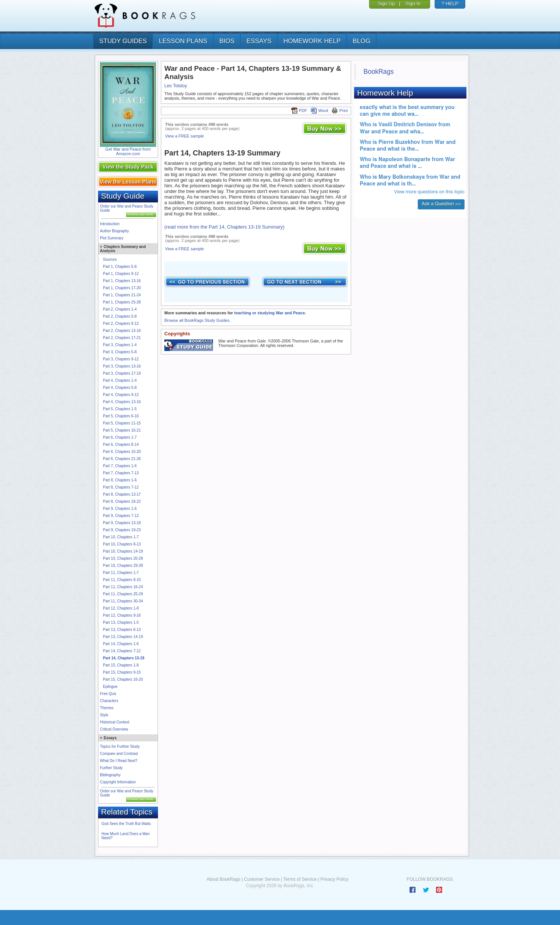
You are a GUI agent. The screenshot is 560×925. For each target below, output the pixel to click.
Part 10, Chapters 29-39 (123, 566)
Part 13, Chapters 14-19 (123, 637)
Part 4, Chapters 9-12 (121, 395)
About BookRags (223, 879)
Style (104, 715)
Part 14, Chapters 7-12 (122, 651)
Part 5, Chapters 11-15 (122, 423)
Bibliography (110, 775)
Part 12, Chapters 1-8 (121, 608)
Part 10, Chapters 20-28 (123, 558)
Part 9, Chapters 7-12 (121, 516)
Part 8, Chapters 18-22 (122, 501)
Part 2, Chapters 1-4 (120, 309)
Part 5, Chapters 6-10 (121, 416)
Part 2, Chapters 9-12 (121, 324)
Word (319, 111)
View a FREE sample (185, 136)
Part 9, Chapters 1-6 (120, 509)
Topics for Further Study (120, 746)
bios (227, 41)
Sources (110, 259)
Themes (107, 708)
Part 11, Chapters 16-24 (123, 587)
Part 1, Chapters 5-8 (120, 267)
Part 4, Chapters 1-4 (120, 380)
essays (259, 41)
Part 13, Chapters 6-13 (122, 630)
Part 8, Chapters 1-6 (120, 480)
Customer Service (262, 879)
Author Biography (114, 231)
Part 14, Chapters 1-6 (121, 644)
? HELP (450, 4)
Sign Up (386, 4)
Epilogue (110, 687)
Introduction (110, 224)
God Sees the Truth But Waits (126, 824)
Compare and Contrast (119, 754)
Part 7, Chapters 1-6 (120, 466)
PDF (299, 111)
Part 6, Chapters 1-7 (120, 437)
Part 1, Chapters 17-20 (122, 288)
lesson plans (183, 41)
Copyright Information (118, 782)
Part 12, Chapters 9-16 (122, 615)
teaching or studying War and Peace (269, 313)
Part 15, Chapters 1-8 (121, 665)
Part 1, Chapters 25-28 (122, 302)
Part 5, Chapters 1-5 (120, 409)
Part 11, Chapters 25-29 (123, 594)
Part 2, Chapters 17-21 (122, 338)
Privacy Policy (334, 879)
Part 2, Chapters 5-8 (120, 316)
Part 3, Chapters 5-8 (120, 352)
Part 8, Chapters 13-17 (122, 494)
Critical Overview (114, 729)
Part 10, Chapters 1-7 (121, 537)
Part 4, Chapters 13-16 (122, 402)
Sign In (413, 4)
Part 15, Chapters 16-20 (123, 679)
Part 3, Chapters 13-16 (122, 366)
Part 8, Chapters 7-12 (121, 487)
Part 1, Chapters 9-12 (121, 274)
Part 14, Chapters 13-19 (124, 658)
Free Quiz (108, 694)
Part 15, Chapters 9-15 (122, 672)
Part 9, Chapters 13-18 (122, 523)
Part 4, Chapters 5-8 (120, 388)
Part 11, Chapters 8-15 (122, 580)
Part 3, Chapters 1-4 (120, 345)
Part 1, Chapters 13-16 (122, 281)
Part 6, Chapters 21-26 (122, 459)
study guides (123, 41)
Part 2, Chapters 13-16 (122, 331)
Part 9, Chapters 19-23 (122, 530)
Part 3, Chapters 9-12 (121, 359)
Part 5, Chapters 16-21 (122, 430)
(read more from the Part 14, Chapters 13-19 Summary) (224, 227)
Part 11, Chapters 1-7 (121, 573)
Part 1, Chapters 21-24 (122, 295)
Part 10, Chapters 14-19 (123, 551)
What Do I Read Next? (119, 761)
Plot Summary (112, 238)
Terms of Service (300, 879)
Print (340, 111)
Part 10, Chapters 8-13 (122, 544)
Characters (109, 701)
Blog (361, 41)
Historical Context (115, 722)
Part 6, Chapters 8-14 (121, 445)
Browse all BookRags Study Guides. (197, 320)
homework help (312, 41)
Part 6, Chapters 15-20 (122, 452)
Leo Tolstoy (176, 86)
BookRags (379, 72)
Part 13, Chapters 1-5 (121, 622)
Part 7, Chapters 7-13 (121, 473)
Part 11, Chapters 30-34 (123, 601)
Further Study (111, 768)
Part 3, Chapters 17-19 (122, 373)
